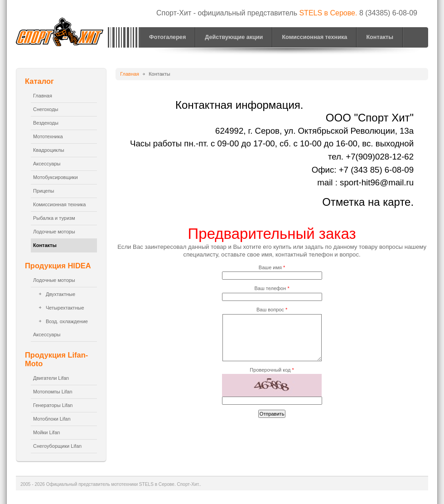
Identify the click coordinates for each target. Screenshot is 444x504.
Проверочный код (272, 370)
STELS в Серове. (328, 13)
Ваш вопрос (272, 310)
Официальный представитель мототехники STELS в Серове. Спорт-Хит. (61, 34)
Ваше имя (272, 267)
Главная (130, 74)
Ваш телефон (272, 288)
